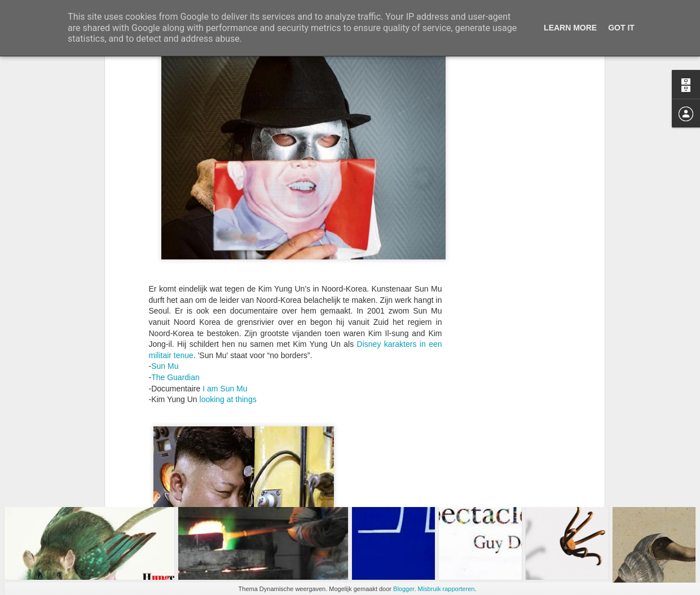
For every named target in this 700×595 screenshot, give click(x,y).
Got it (621, 28)
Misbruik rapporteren (446, 589)
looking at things (228, 289)
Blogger (404, 589)
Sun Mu (165, 255)
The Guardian (175, 267)
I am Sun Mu (225, 277)
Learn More (570, 28)
